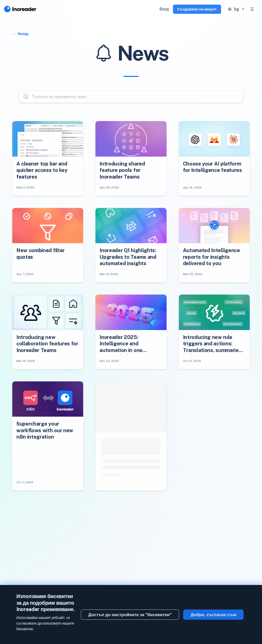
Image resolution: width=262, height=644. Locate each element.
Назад (23, 34)
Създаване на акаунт (197, 9)
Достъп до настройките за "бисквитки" (130, 615)
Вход (164, 9)
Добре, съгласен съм (213, 615)
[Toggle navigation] (252, 9)
